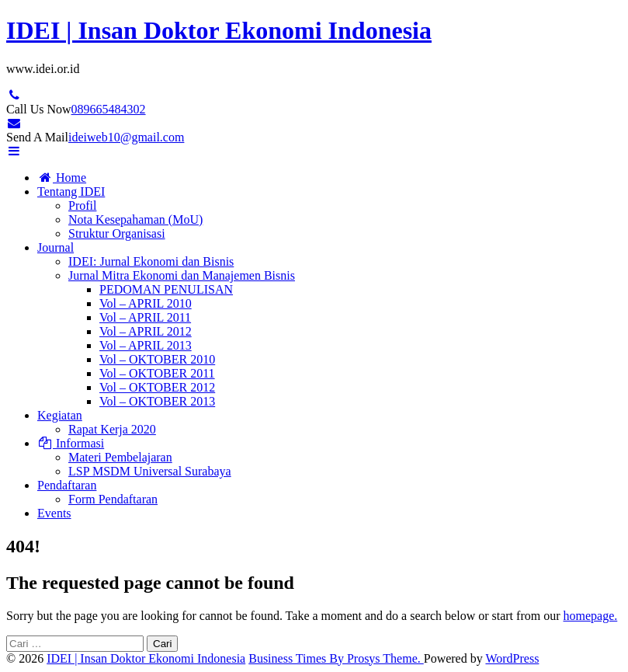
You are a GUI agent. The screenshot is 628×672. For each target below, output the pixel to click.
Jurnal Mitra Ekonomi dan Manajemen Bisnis (182, 275)
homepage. (590, 616)
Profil (82, 205)
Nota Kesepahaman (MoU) (135, 219)
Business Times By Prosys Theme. (336, 658)
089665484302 (109, 109)
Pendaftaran (67, 485)
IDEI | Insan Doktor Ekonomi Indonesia (219, 30)
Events (54, 513)
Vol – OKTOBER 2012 (157, 387)
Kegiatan (60, 415)
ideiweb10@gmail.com (126, 137)
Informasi (71, 443)
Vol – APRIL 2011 (145, 317)
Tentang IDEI (71, 192)
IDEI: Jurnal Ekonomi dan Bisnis (151, 261)
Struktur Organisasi (117, 233)
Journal (56, 247)
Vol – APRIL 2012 (146, 331)
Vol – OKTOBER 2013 (157, 401)
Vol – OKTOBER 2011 (157, 373)
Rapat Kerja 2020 (112, 429)
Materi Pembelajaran (120, 457)
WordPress (512, 658)
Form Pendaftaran (113, 499)
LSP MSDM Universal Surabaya (150, 471)
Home (62, 178)
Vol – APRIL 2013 (146, 345)
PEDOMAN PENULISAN (166, 289)
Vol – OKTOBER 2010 (157, 359)
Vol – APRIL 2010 (146, 303)
